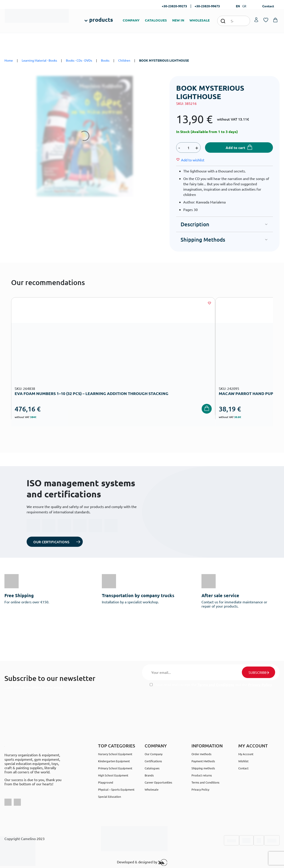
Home (9, 60)
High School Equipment (113, 775)
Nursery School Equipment (115, 754)
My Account (246, 754)
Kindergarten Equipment (114, 761)
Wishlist (243, 761)
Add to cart (235, 148)
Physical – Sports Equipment (116, 789)
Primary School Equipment (115, 768)
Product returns (202, 775)
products (101, 20)
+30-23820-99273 (174, 6)
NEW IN (178, 20)
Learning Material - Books (39, 60)
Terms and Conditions (216, 685)
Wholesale (152, 789)
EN (238, 6)
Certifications (153, 761)
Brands (149, 775)
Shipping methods (203, 768)
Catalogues (152, 768)
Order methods (201, 754)
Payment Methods (203, 761)
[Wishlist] (193, 160)
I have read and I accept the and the (211, 685)
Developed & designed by (142, 862)
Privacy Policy (260, 685)
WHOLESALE (200, 20)
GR (244, 6)
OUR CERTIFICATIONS (51, 542)
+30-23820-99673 (207, 6)
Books (105, 60)
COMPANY (131, 20)
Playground (106, 782)
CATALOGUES (156, 20)
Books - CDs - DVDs (79, 60)
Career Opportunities (158, 782)
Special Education (109, 797)
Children (124, 60)
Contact (268, 6)
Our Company (154, 754)
